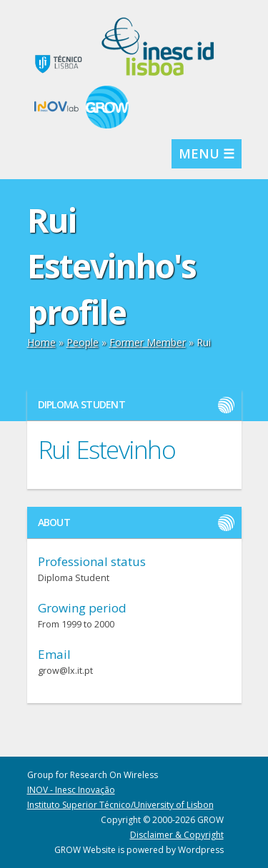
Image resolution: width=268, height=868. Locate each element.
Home (41, 342)
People (83, 342)
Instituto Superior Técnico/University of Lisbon (120, 805)
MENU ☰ (207, 153)
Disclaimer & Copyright (177, 835)
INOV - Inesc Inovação (71, 790)
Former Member (148, 342)
